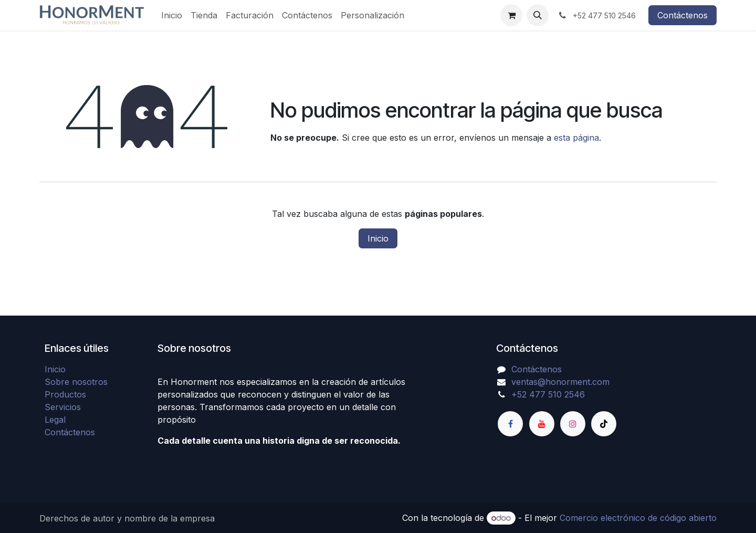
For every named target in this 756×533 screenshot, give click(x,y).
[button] (538, 15)
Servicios (63, 407)
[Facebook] (510, 424)
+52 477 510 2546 (548, 394)
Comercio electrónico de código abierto (638, 518)
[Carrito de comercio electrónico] (511, 15)
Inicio (378, 238)
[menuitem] (172, 15)
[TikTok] (604, 424)
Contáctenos (682, 15)
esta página (576, 138)
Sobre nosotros (76, 382)
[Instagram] (573, 424)
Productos (65, 394)
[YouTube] (542, 424)
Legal (55, 420)
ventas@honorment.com (560, 382)
